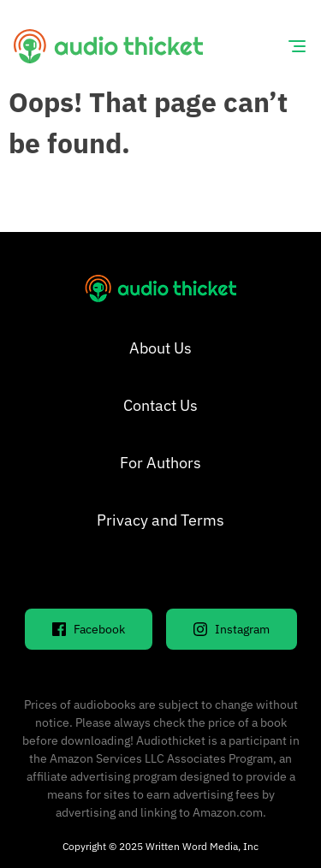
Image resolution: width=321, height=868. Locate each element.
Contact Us (160, 405)
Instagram (232, 629)
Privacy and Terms (160, 520)
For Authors (160, 463)
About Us (160, 348)
